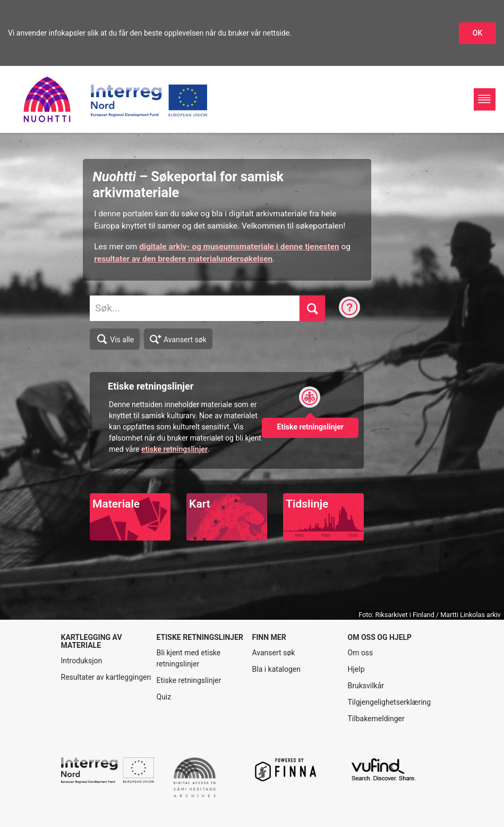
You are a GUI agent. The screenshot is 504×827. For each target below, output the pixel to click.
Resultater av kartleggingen (106, 677)
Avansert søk (178, 339)
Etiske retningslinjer (189, 680)
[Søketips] (349, 308)
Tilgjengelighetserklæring (390, 702)
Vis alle (115, 339)
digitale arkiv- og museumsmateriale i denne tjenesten (239, 247)
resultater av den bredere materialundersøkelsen (183, 259)
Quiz (164, 697)
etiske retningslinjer (174, 449)
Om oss (361, 653)
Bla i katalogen (276, 669)
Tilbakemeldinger (376, 719)
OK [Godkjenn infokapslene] (478, 33)
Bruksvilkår (366, 686)
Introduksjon (82, 661)
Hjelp (356, 669)
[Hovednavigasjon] (485, 99)
